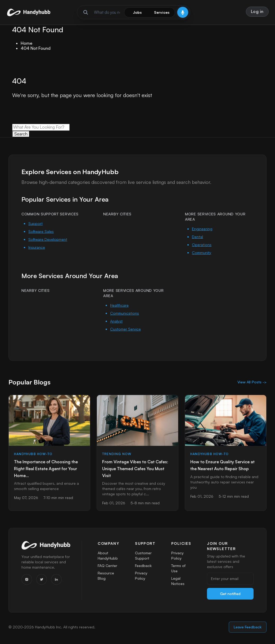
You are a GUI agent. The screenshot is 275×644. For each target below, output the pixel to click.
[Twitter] (42, 580)
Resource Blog (106, 578)
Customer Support (143, 556)
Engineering (202, 229)
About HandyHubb (108, 556)
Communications (125, 313)
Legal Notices (178, 583)
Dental (197, 237)
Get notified (230, 594)
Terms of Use (178, 570)
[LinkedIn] (56, 580)
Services (162, 12)
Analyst (116, 321)
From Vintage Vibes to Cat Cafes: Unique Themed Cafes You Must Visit (135, 469)
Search (21, 134)
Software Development (48, 240)
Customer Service (125, 329)
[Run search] (85, 12)
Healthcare (119, 305)
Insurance (37, 248)
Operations (202, 245)
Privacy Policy (141, 578)
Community (202, 253)
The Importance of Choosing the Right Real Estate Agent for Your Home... (46, 469)
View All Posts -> (252, 382)
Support (35, 224)
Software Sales (41, 232)
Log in (257, 11)
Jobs (137, 12)
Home (26, 43)
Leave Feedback (248, 627)
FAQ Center (108, 567)
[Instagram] (27, 580)
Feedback (143, 567)
